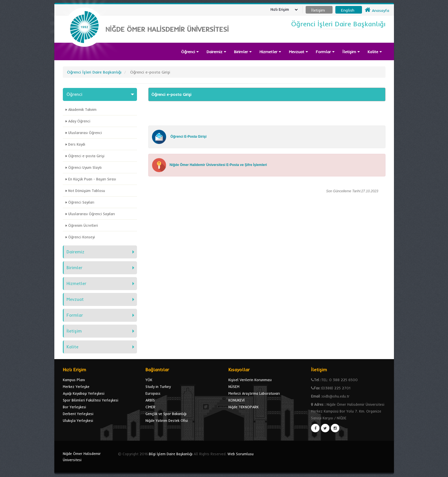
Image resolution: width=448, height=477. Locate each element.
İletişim (351, 52)
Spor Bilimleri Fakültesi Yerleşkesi (91, 400)
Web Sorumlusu (241, 454)
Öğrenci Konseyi (82, 237)
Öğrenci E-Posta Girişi (188, 137)
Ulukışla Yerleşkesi (78, 420)
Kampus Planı (74, 380)
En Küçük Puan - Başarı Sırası (92, 179)
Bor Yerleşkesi (74, 407)
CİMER (150, 407)
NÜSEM (234, 387)
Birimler (243, 52)
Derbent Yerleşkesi (78, 414)
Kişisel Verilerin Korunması (250, 380)
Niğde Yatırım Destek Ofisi (167, 420)
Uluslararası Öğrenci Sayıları (92, 214)
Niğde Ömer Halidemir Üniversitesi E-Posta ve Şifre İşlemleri (218, 165)
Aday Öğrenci (79, 121)
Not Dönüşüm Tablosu (87, 191)
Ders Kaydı (77, 144)
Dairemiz (216, 52)
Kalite (375, 52)
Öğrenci (190, 52)
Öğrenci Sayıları (81, 202)
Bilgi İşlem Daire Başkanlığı (171, 454)
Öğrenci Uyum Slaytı (85, 167)
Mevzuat (298, 52)
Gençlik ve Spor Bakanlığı (166, 414)
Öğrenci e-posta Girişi (86, 156)
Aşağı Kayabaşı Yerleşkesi (84, 393)
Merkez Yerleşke (76, 387)
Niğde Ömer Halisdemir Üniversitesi (82, 457)
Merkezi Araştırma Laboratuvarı (254, 393)
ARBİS (150, 400)
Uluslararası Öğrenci (85, 133)
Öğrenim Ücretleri (83, 225)
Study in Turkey (158, 387)
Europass (153, 393)
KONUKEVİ (236, 400)
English (348, 10)
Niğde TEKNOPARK (244, 407)
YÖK (149, 380)
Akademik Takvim (82, 109)
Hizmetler (270, 52)
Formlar (325, 52)
